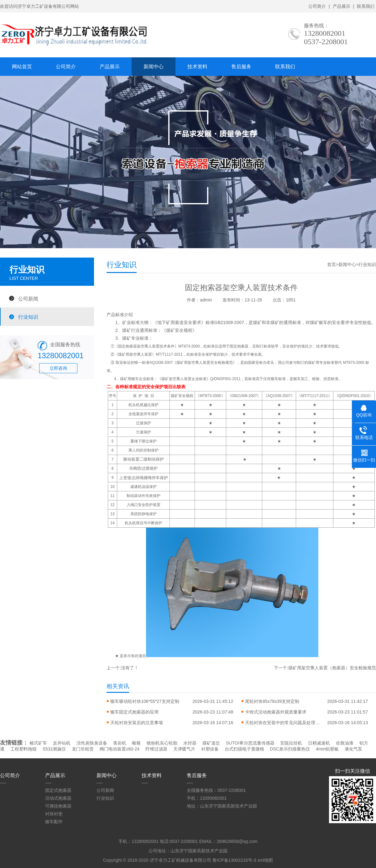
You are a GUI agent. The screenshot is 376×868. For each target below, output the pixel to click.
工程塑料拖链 (23, 749)
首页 (332, 264)
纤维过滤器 (156, 749)
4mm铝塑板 (327, 749)
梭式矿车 (38, 743)
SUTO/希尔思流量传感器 (250, 743)
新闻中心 (154, 67)
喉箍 (136, 743)
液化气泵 (353, 749)
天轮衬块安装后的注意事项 (137, 723)
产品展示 (342, 6)
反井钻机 (62, 743)
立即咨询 (58, 368)
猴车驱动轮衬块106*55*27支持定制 (145, 701)
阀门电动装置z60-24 (120, 749)
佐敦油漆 (345, 743)
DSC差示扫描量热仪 (290, 749)
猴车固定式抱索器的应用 (134, 712)
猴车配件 (54, 822)
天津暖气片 (184, 749)
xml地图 (265, 860)
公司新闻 (28, 299)
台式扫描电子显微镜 (244, 749)
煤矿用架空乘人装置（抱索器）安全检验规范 (332, 668)
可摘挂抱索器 (58, 806)
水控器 (190, 743)
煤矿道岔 (211, 743)
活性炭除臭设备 (92, 743)
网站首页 (22, 67)
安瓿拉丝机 (291, 743)
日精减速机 (319, 743)
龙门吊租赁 (83, 749)
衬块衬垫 (54, 814)
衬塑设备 (210, 749)
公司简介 (317, 6)
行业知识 (28, 317)
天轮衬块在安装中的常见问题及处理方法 (283, 723)
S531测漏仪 (54, 749)
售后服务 (241, 67)
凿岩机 (120, 743)
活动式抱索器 (58, 798)
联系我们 (366, 6)
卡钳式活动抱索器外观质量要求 (276, 712)
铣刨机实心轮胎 (162, 743)
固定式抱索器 (58, 790)
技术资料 (197, 67)
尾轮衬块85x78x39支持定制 (272, 701)
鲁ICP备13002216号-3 (234, 860)
